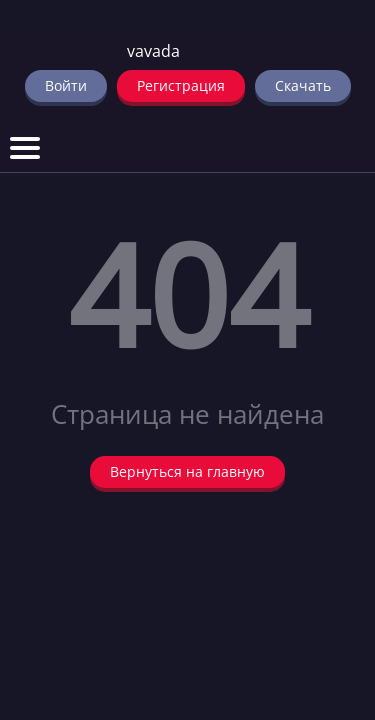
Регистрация (181, 85)
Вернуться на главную (187, 471)
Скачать (303, 85)
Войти (66, 85)
